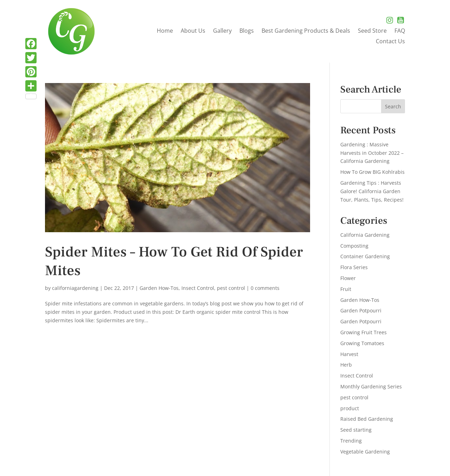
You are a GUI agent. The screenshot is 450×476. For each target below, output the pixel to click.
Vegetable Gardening (365, 452)
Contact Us (390, 42)
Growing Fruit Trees (364, 332)
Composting (354, 246)
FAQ (400, 31)
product (350, 408)
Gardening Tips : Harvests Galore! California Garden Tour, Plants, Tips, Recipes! (372, 191)
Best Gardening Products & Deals (306, 31)
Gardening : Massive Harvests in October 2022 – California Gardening (372, 153)
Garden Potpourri (361, 310)
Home (165, 31)
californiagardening (75, 288)
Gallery (222, 31)
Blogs (247, 31)
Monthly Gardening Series (371, 386)
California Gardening (365, 235)
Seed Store (372, 31)
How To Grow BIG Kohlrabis (372, 172)
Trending (351, 441)
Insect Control (198, 288)
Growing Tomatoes (362, 343)
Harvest (349, 354)
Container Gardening (365, 256)
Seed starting (356, 430)
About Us (193, 31)
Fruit (346, 289)
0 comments (265, 288)
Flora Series (354, 267)
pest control (231, 288)
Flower (348, 278)
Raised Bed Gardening (367, 419)
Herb (346, 365)
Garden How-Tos (159, 288)
